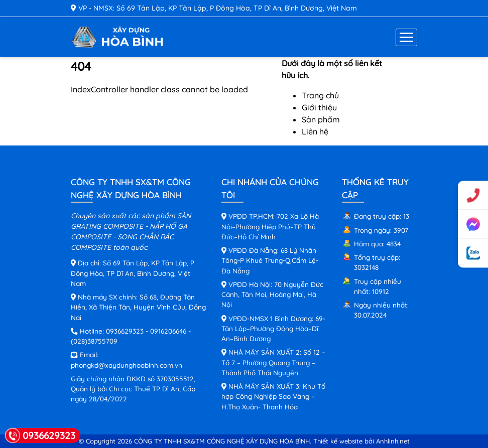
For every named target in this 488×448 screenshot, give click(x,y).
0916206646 (168, 331)
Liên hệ (315, 131)
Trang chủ (320, 95)
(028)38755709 (94, 341)
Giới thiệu (319, 107)
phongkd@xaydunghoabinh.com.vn (127, 365)
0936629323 (125, 331)
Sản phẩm (321, 119)
